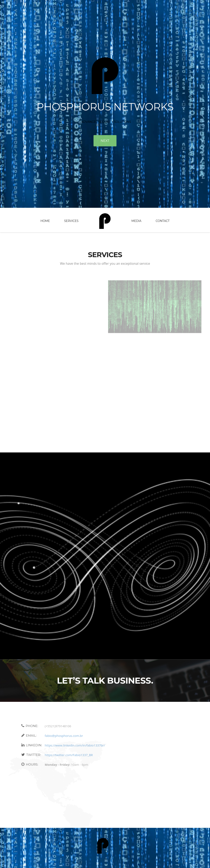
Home (45, 221)
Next (105, 141)
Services (71, 221)
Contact (163, 221)
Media (136, 221)
